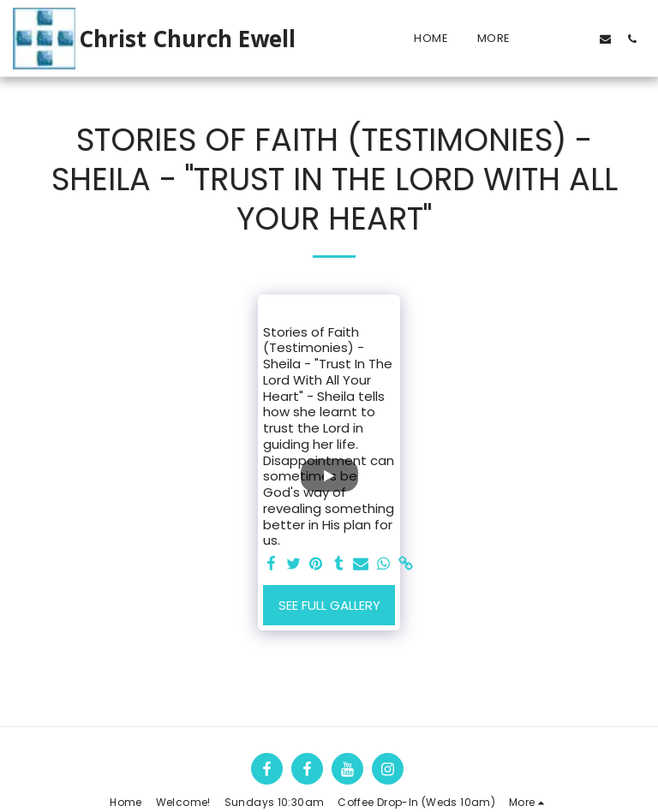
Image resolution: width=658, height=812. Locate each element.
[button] (552, 39)
